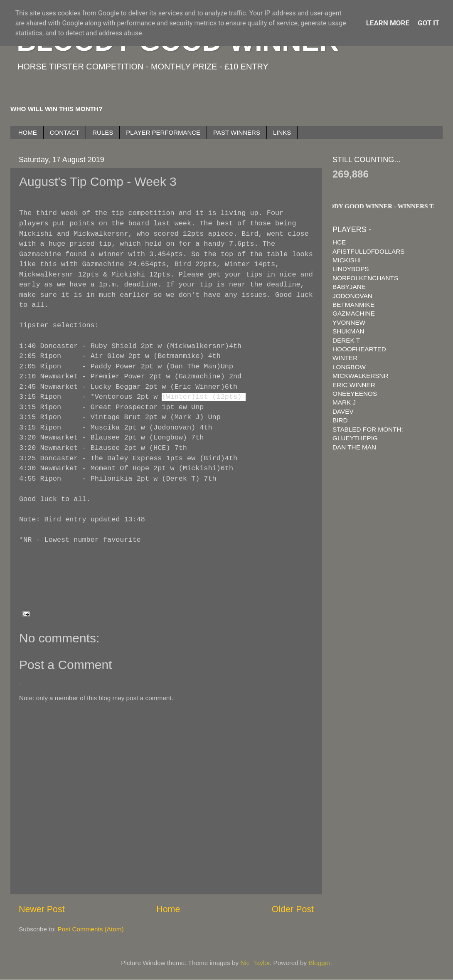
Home (168, 909)
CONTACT (65, 132)
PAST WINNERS (237, 132)
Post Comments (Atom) (91, 929)
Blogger (320, 963)
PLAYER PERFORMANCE (163, 132)
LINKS (282, 132)
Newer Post (42, 909)
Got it (428, 23)
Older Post (293, 909)
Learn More (388, 23)
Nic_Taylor (255, 963)
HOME (28, 132)
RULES (103, 132)
